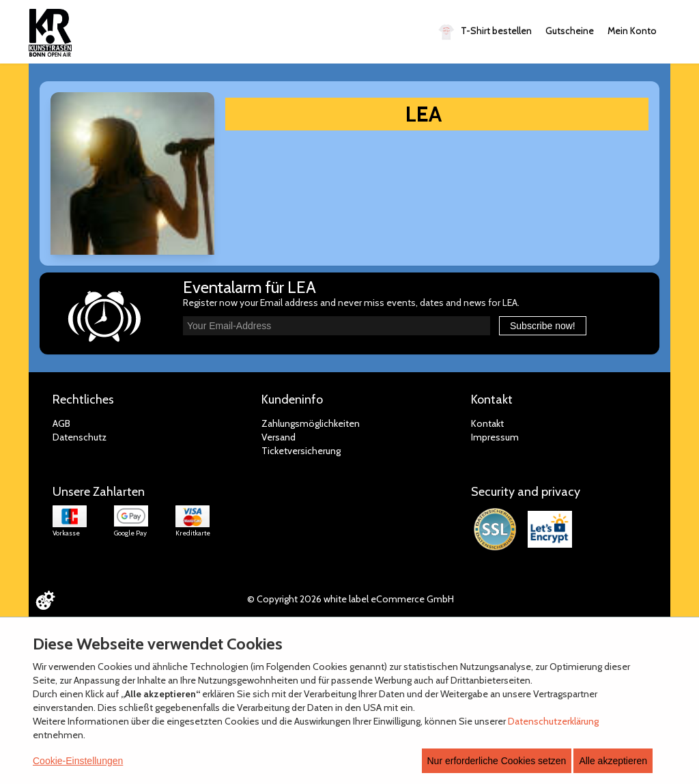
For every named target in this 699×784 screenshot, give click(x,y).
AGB (61, 423)
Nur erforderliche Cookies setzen (497, 761)
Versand (279, 437)
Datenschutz (80, 437)
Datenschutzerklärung (553, 721)
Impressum (495, 437)
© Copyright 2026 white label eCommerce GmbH (351, 599)
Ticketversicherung (301, 451)
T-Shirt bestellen (485, 32)
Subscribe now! (543, 326)
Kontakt (487, 423)
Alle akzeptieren (613, 761)
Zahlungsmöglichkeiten (311, 423)
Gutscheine (570, 31)
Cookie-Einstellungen (78, 761)
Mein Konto (632, 31)
